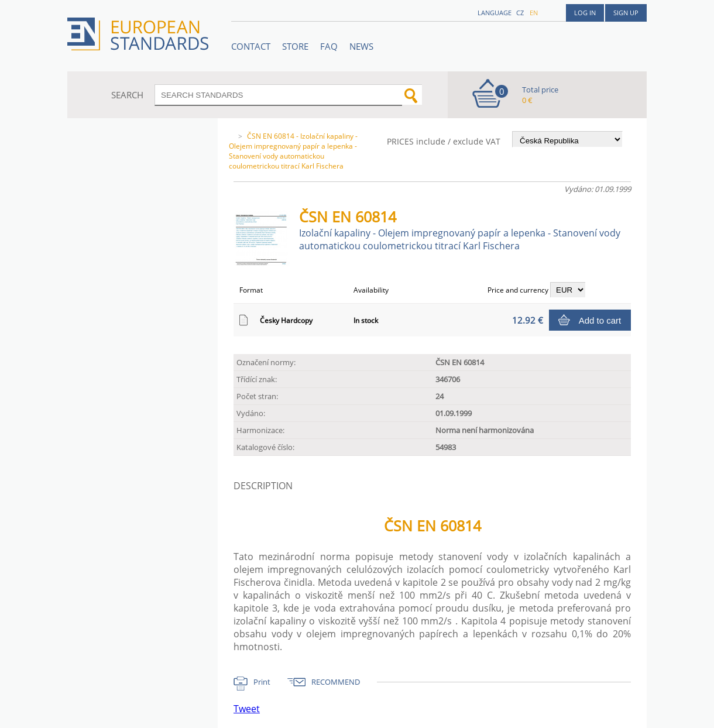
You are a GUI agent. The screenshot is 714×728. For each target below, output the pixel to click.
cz (520, 13)
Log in (585, 13)
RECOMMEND (336, 682)
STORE (295, 46)
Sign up (626, 13)
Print (262, 682)
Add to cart (600, 320)
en (534, 13)
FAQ (329, 46)
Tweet (247, 709)
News (361, 46)
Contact (251, 46)
